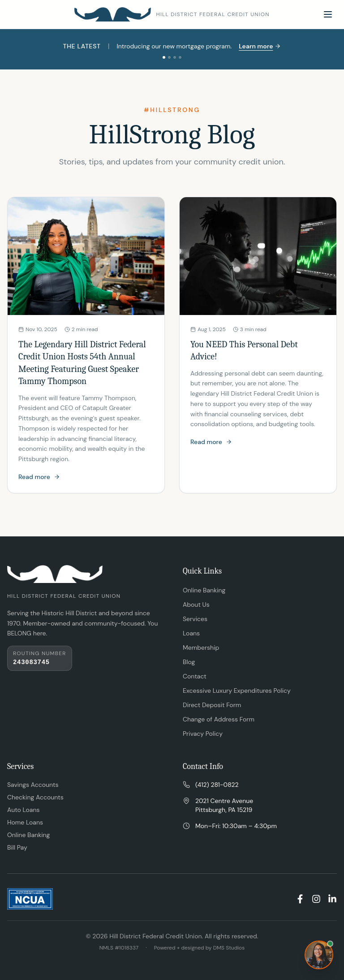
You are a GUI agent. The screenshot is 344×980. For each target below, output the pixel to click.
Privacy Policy (203, 734)
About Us (196, 604)
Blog (189, 662)
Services (195, 619)
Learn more (260, 46)
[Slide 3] (175, 57)
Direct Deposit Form (212, 705)
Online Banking (204, 590)
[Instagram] (316, 899)
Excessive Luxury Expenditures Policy (237, 691)
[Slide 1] (164, 57)
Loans (191, 633)
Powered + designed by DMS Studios (200, 948)
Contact (195, 676)
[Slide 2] (169, 57)
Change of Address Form (219, 719)
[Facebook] (300, 899)
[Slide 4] (180, 57)
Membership (201, 648)
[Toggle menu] (328, 14)
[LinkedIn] (332, 899)
